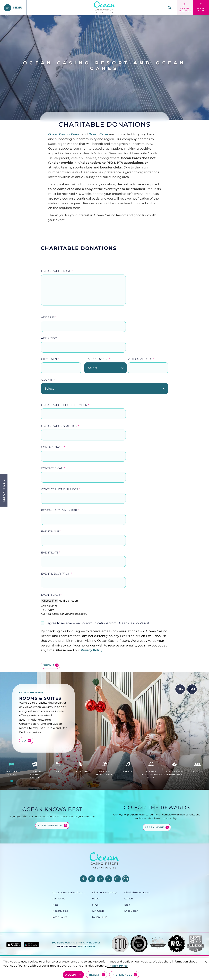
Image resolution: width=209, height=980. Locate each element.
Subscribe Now (50, 825)
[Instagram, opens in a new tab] (92, 879)
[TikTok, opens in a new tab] (100, 879)
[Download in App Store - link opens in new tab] (14, 945)
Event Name (51, 531)
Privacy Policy (92, 650)
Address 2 (49, 338)
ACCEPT (71, 975)
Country (49, 380)
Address (49, 317)
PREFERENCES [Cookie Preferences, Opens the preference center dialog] (122, 975)
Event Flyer (51, 595)
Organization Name (57, 271)
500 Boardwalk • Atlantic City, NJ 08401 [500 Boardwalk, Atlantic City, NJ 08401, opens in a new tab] (76, 943)
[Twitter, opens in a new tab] (109, 879)
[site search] (170, 8)
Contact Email (53, 468)
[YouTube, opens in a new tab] (117, 879)
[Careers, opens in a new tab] (141, 899)
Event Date (51, 553)
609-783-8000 (86, 947)
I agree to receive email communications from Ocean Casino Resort (98, 623)
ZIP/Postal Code (141, 359)
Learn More (155, 827)
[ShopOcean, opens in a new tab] (141, 911)
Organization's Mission (60, 426)
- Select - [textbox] (93, 368)
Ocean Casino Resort (65, 134)
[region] (104, 969)
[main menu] (13, 8)
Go (24, 741)
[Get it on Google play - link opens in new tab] (32, 944)
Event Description (56, 574)
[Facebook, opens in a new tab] (83, 879)
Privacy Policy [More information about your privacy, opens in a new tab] (117, 966)
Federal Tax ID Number (60, 510)
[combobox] (106, 368)
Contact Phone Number (61, 489)
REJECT (94, 975)
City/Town (50, 359)
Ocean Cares (98, 134)
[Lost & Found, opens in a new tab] (72, 917)
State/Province (97, 359)
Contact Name (53, 447)
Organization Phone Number (65, 405)
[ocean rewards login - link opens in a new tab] (185, 8)
